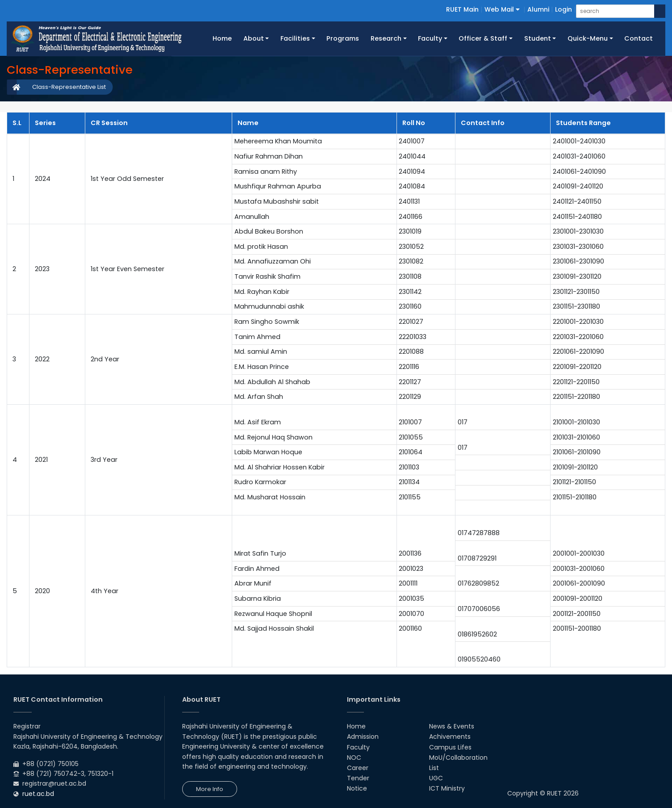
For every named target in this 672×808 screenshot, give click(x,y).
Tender (358, 778)
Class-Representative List (69, 87)
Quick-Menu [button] (588, 38)
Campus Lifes (450, 747)
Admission (363, 737)
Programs (343, 38)
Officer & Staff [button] (483, 38)
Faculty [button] (430, 38)
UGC (436, 778)
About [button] (254, 38)
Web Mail (502, 9)
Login (563, 9)
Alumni (538, 9)
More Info (210, 789)
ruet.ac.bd (38, 794)
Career (358, 768)
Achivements (450, 737)
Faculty (358, 747)
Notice (357, 788)
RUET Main (462, 9)
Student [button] (538, 38)
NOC (354, 758)
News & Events (452, 726)
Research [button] (386, 38)
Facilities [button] (295, 38)
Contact (639, 38)
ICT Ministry (447, 788)
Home (225, 38)
